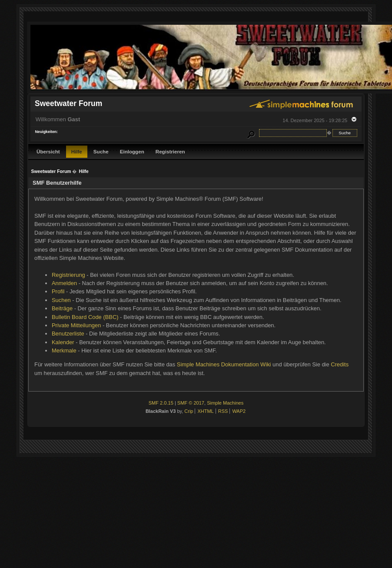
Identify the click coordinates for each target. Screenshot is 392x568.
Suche (101, 151)
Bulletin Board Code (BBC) (85, 317)
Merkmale (64, 350)
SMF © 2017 (191, 403)
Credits (340, 364)
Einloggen (132, 151)
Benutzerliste (68, 334)
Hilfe (77, 151)
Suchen (61, 300)
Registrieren (170, 151)
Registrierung (68, 275)
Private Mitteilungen (76, 325)
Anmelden (64, 283)
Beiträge (62, 308)
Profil (58, 291)
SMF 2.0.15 (161, 403)
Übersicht (48, 151)
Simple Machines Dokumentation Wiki (224, 364)
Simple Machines (225, 403)
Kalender (63, 342)
